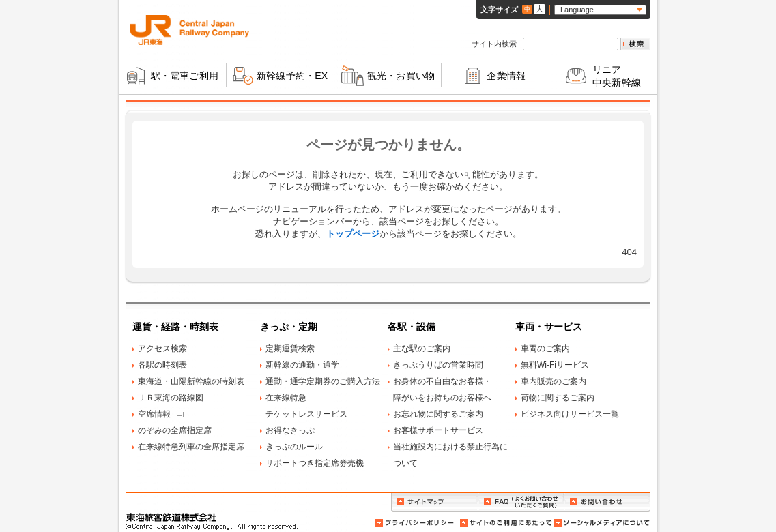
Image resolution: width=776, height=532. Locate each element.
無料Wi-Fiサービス (555, 365)
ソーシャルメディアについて (601, 523)
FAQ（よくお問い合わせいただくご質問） (521, 502)
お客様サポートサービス (438, 430)
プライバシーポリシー (416, 523)
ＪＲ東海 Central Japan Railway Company (190, 30)
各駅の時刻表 (162, 365)
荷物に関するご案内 (558, 398)
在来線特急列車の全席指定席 (191, 447)
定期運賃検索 (290, 349)
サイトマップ (434, 502)
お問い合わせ (607, 502)
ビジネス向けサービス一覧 (570, 414)
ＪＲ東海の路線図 (171, 398)
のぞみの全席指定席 (175, 430)
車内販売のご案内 (554, 381)
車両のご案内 (545, 349)
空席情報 (154, 414)
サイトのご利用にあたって (505, 523)
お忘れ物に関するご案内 (438, 414)
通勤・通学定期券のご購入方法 (323, 381)
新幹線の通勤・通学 (302, 365)
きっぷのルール (294, 447)
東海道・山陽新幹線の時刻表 (191, 381)
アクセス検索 (162, 349)
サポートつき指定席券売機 (315, 463)
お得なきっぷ (290, 430)
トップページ (353, 234)
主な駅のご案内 (422, 349)
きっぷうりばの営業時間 (438, 365)
